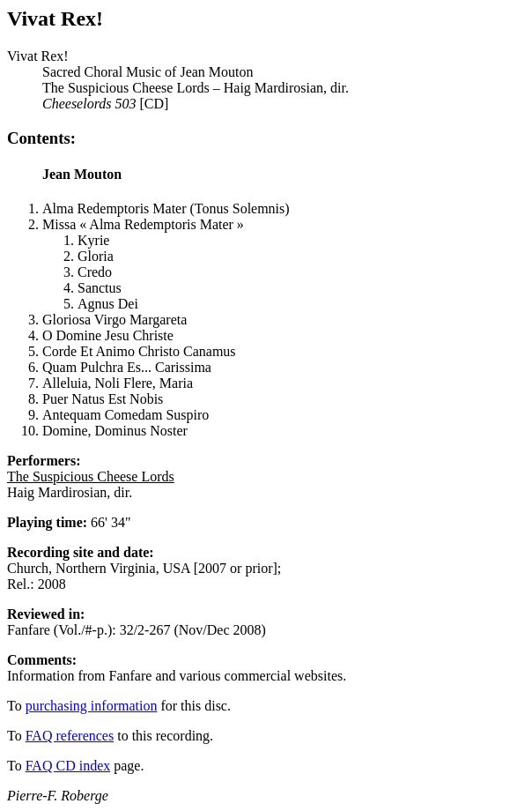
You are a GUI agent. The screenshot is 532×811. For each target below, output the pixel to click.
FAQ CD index (68, 766)
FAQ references (70, 736)
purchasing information (92, 706)
